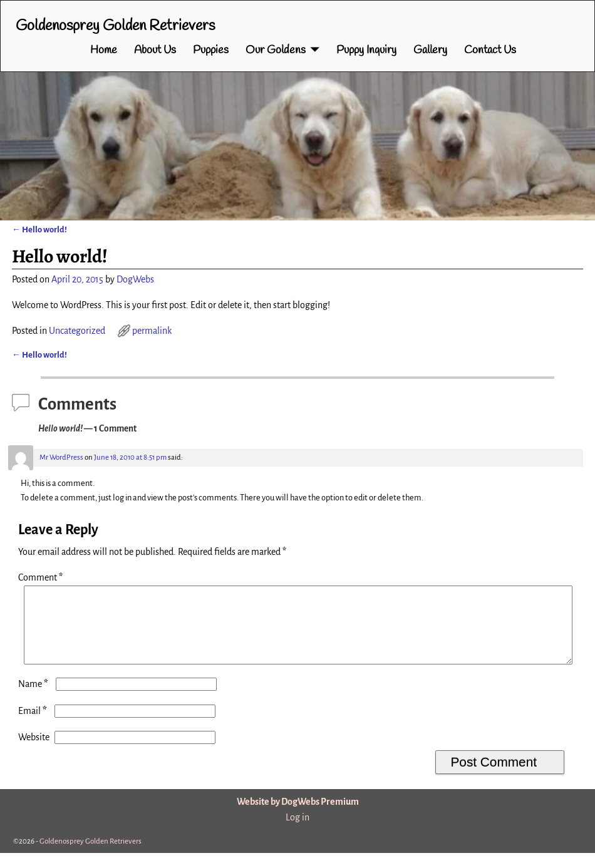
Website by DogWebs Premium (298, 817)
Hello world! (39, 230)
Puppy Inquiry (366, 50)
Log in (297, 832)
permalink (152, 331)
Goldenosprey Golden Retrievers (115, 26)
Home (104, 50)
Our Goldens (276, 50)
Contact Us (490, 50)
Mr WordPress (61, 457)
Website (34, 752)
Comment (42, 577)
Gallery (430, 50)
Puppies (211, 50)
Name (34, 699)
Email (34, 726)
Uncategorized (77, 331)
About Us (155, 50)
